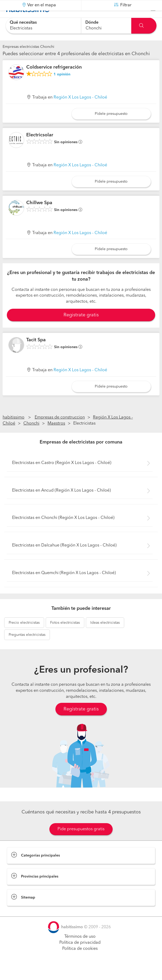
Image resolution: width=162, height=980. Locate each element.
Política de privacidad (80, 956)
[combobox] (43, 26)
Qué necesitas (23, 23)
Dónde (92, 23)
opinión (62, 87)
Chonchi (31, 437)
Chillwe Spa (39, 216)
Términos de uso (80, 950)
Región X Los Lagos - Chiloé (80, 111)
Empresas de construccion (60, 431)
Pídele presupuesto (111, 127)
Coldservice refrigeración (54, 80)
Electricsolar (40, 148)
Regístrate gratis (81, 722)
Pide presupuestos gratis (81, 842)
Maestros (56, 437)
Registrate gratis (81, 328)
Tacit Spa (36, 353)
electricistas (24, 636)
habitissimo (14, 431)
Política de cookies (80, 962)
